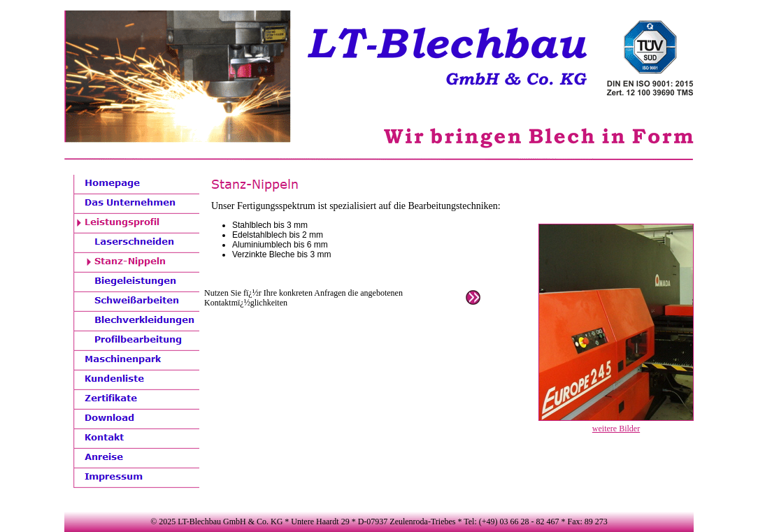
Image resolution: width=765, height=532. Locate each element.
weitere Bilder (616, 429)
